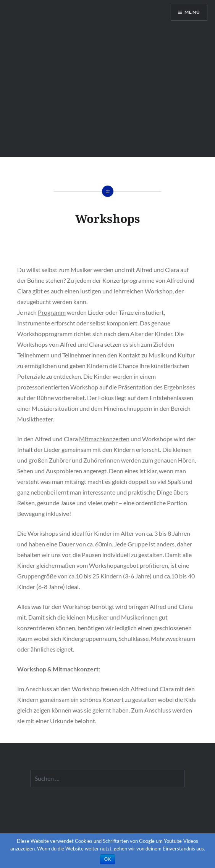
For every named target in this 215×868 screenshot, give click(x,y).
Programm (52, 312)
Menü (192, 12)
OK (107, 859)
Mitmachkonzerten (104, 439)
